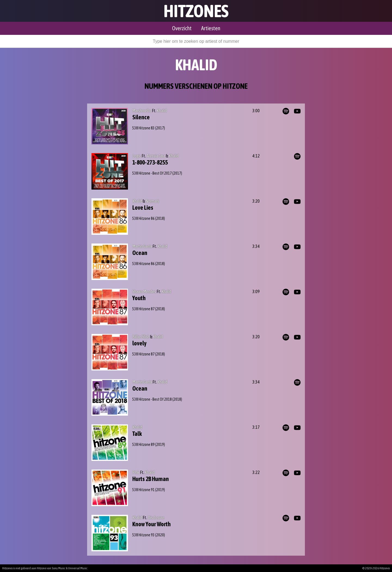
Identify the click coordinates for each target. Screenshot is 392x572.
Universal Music (78, 568)
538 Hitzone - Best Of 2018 (152, 399)
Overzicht (182, 28)
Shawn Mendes (144, 291)
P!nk (136, 472)
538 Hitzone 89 (143, 445)
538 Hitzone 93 (143, 535)
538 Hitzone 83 (143, 128)
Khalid (162, 111)
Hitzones (196, 11)
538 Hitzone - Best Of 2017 (152, 173)
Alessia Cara (156, 156)
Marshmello (142, 111)
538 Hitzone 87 (143, 309)
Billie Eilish (141, 337)
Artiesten (211, 28)
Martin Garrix (142, 246)
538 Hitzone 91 (143, 490)
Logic (137, 156)
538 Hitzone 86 (143, 218)
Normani (152, 201)
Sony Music (59, 568)
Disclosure (156, 518)
